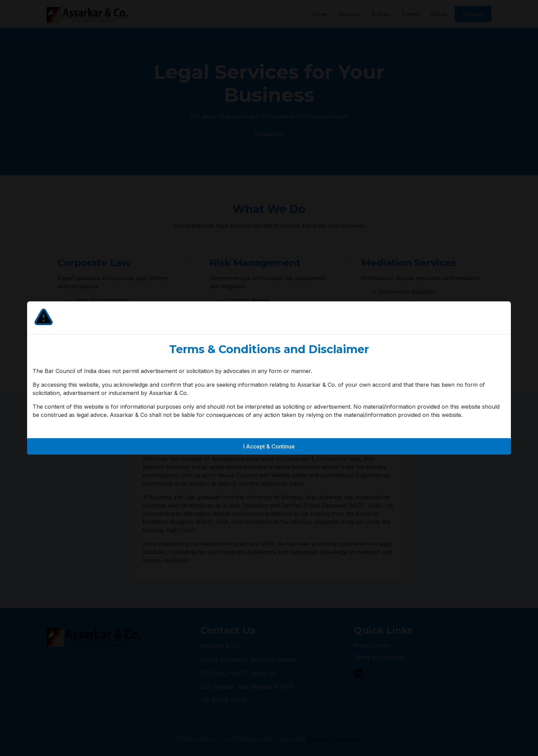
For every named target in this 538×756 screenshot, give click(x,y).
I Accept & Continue (269, 446)
